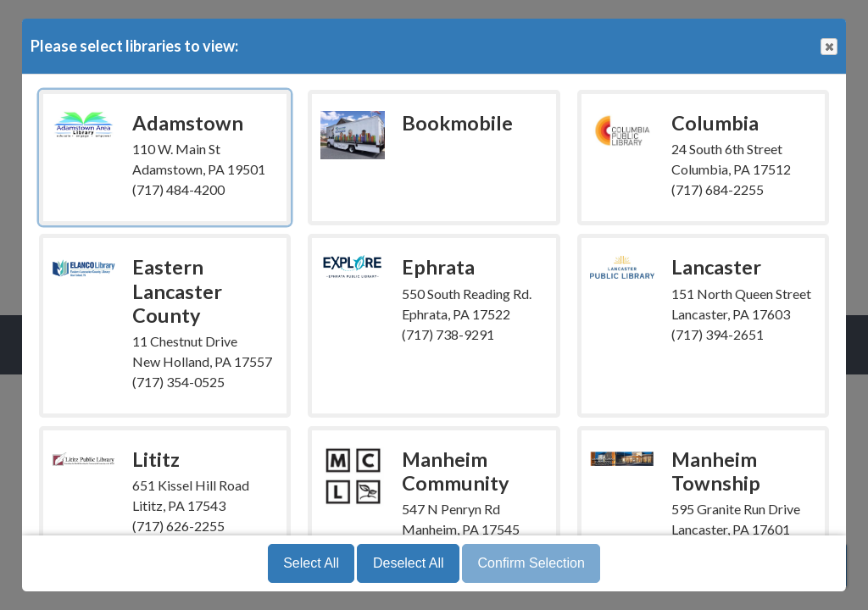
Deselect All (409, 563)
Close (828, 47)
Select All (311, 563)
